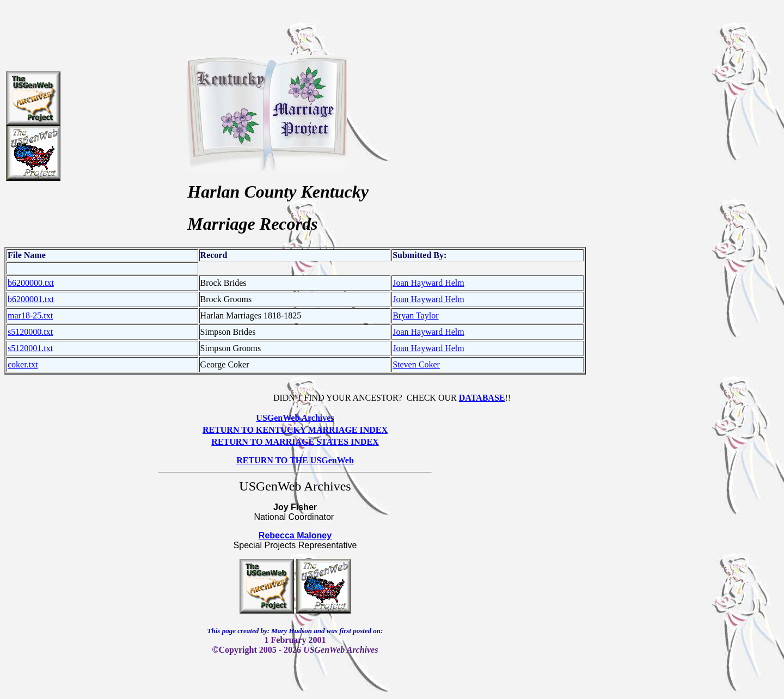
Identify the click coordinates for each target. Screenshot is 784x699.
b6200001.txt (31, 299)
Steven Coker (416, 364)
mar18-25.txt (30, 315)
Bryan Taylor (415, 315)
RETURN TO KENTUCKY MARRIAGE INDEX (295, 430)
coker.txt (23, 364)
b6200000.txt (31, 283)
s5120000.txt (30, 332)
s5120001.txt (30, 348)
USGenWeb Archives (295, 418)
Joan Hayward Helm (428, 283)
